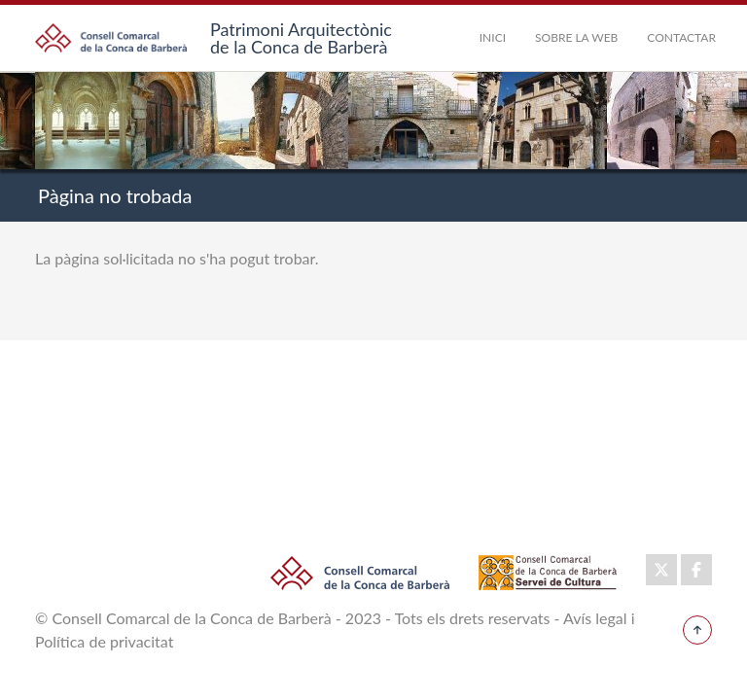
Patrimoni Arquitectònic (301, 29)
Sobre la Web (576, 37)
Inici (493, 37)
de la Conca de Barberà (299, 47)
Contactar (681, 37)
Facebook (696, 565)
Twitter (661, 565)
